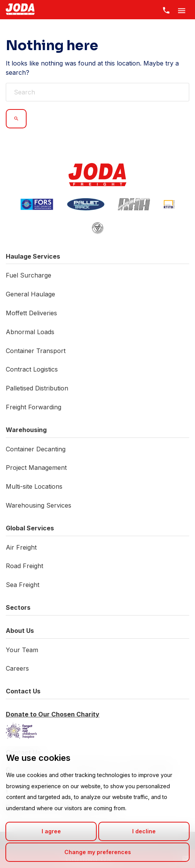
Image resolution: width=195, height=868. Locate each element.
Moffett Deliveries (31, 313)
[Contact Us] (166, 10)
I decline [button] (144, 831)
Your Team (22, 650)
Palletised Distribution (37, 388)
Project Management (36, 468)
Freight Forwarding (34, 407)
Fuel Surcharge (29, 275)
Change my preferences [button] (98, 852)
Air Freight (21, 547)
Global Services (30, 528)
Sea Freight (23, 585)
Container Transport (36, 351)
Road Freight (24, 566)
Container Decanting (36, 449)
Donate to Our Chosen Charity (53, 714)
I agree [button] (51, 831)
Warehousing (26, 430)
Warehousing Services (39, 505)
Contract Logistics (32, 369)
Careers (17, 668)
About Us (20, 631)
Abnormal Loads (30, 332)
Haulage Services (33, 256)
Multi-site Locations (34, 486)
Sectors (18, 607)
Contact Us (23, 691)
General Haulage (30, 294)
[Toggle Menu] (182, 10)
